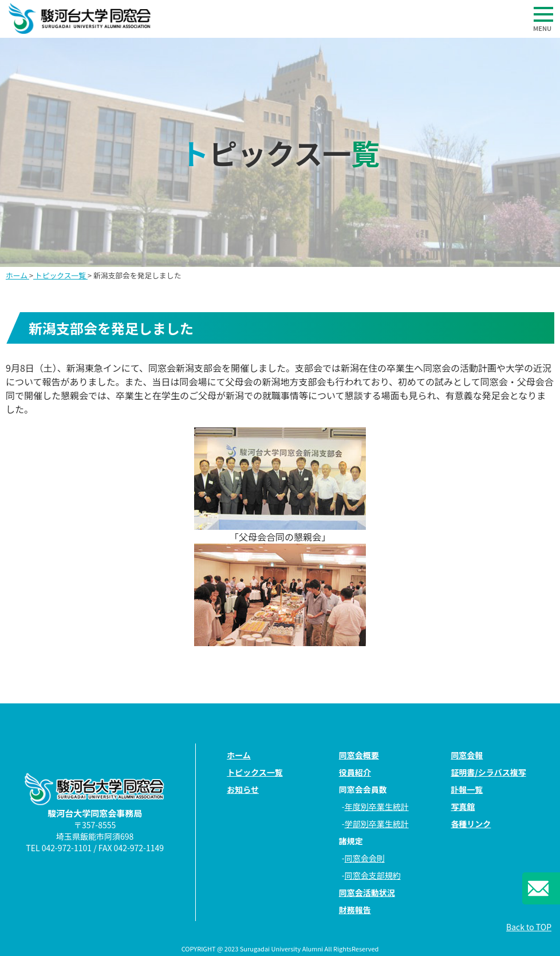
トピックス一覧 (60, 275)
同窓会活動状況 (367, 892)
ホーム (17, 275)
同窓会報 (467, 755)
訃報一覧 (467, 789)
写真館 (463, 806)
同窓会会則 (365, 858)
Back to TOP (529, 927)
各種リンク (471, 824)
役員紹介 (355, 772)
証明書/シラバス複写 (488, 772)
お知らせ (243, 789)
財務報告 (355, 910)
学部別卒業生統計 (377, 824)
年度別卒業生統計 (377, 806)
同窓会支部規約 (373, 875)
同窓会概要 (359, 755)
